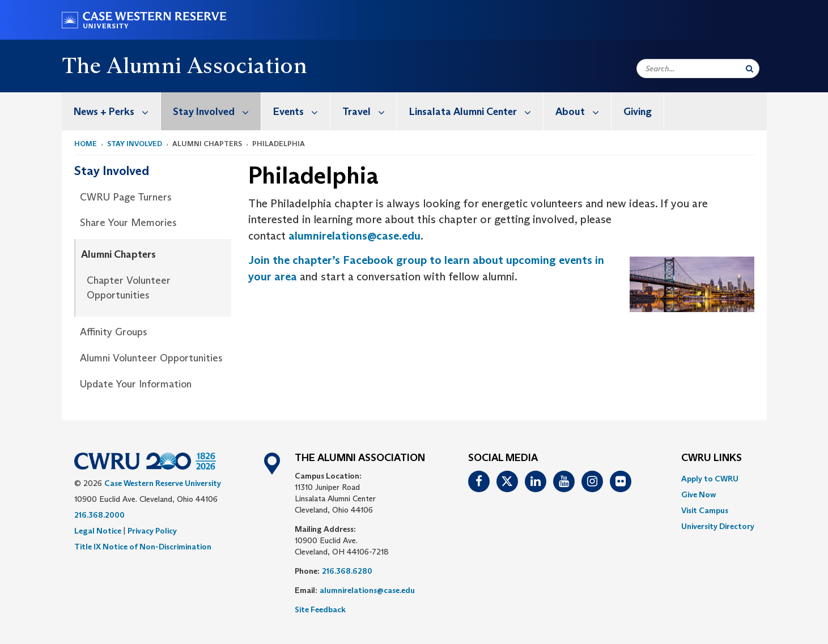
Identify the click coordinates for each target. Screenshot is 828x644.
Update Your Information (136, 384)
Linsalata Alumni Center (476, 111)
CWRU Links (712, 458)
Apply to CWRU (710, 479)
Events (302, 111)
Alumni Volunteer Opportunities (151, 358)
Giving (638, 112)
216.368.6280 (347, 571)
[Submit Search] (750, 69)
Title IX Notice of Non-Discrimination (143, 547)
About (583, 111)
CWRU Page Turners (126, 197)
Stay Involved (217, 111)
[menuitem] (111, 111)
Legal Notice (98, 531)
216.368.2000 (99, 515)
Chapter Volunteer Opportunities (129, 288)
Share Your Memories (128, 223)
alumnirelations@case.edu (354, 236)
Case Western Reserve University (163, 483)
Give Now (699, 494)
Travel (370, 111)
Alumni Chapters (118, 254)
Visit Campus (705, 510)
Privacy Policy (152, 531)
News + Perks (117, 111)
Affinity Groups (114, 332)
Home (86, 144)
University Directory (718, 526)
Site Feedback (320, 609)
